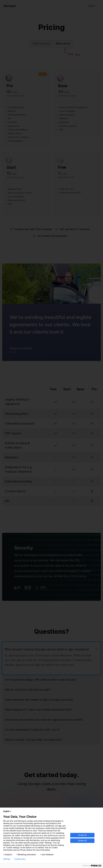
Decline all (82, 841)
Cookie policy (20, 859)
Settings (7, 859)
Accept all (82, 835)
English (8, 811)
